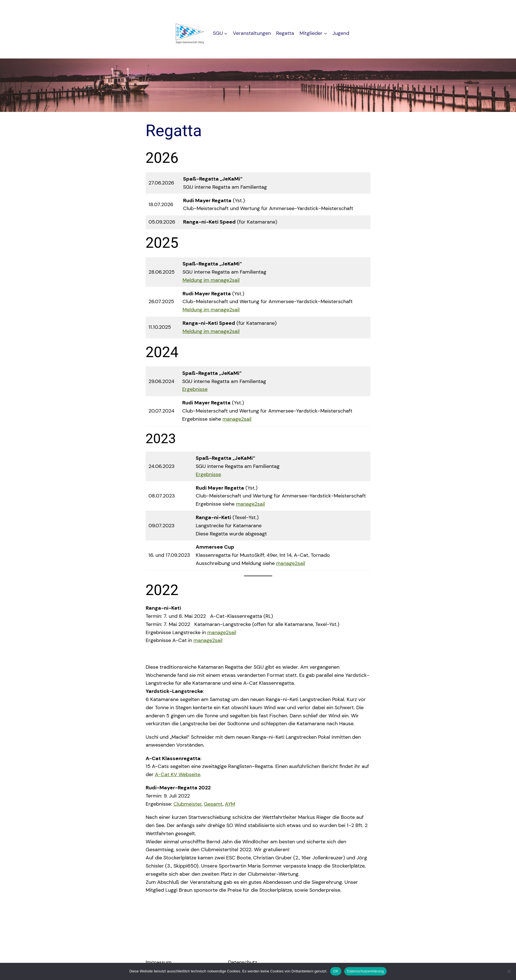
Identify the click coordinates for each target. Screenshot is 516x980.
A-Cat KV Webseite (178, 774)
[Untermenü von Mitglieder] (325, 33)
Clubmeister (188, 804)
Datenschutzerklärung (365, 971)
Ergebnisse (195, 389)
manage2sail (237, 419)
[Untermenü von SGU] (226, 33)
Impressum (159, 962)
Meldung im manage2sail (211, 280)
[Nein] (509, 971)
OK (336, 971)
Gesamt (213, 804)
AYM (230, 804)
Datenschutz (243, 962)
